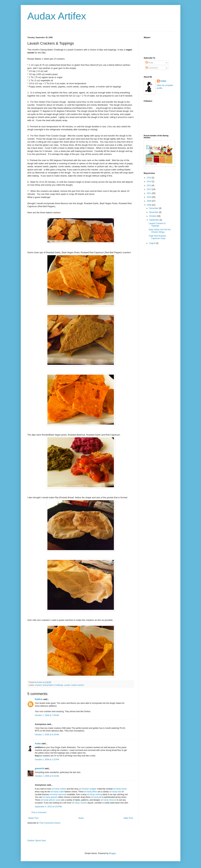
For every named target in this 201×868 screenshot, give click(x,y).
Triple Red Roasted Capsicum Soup (157, 237)
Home (81, 818)
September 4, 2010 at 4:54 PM (48, 807)
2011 (149, 193)
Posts (149, 63)
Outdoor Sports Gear (37, 841)
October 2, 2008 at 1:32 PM (47, 760)
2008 (149, 205)
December (154, 208)
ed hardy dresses (108, 800)
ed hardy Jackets (79, 803)
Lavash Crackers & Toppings (157, 225)
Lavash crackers (77, 685)
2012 (149, 189)
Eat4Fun (39, 699)
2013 (149, 185)
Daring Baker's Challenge (53, 685)
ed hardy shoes (120, 789)
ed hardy (95, 797)
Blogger (112, 853)
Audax (38, 744)
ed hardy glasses (50, 797)
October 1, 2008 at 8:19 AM (47, 735)
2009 (149, 201)
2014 (149, 181)
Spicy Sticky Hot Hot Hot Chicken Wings (160, 231)
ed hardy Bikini (91, 792)
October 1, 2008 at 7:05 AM (47, 715)
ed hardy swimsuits (58, 794)
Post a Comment (39, 812)
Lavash (67, 685)
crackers (38, 685)
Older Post (128, 818)
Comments (152, 68)
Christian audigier (89, 789)
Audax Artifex (57, 16)
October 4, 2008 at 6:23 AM (47, 776)
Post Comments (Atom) (50, 823)
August (153, 243)
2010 (149, 197)
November (154, 212)
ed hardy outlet (57, 792)
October (153, 216)
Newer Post (33, 818)
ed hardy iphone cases (51, 800)
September (154, 220)
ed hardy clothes (59, 789)
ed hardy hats (115, 792)
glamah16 (39, 769)
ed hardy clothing (95, 794)
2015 (149, 178)
